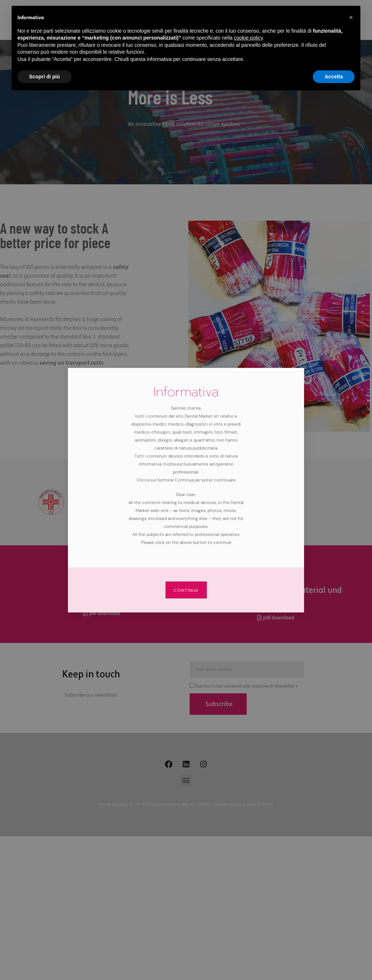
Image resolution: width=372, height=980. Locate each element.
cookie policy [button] (248, 38)
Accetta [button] (334, 77)
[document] (186, 490)
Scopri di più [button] (45, 77)
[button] (351, 17)
